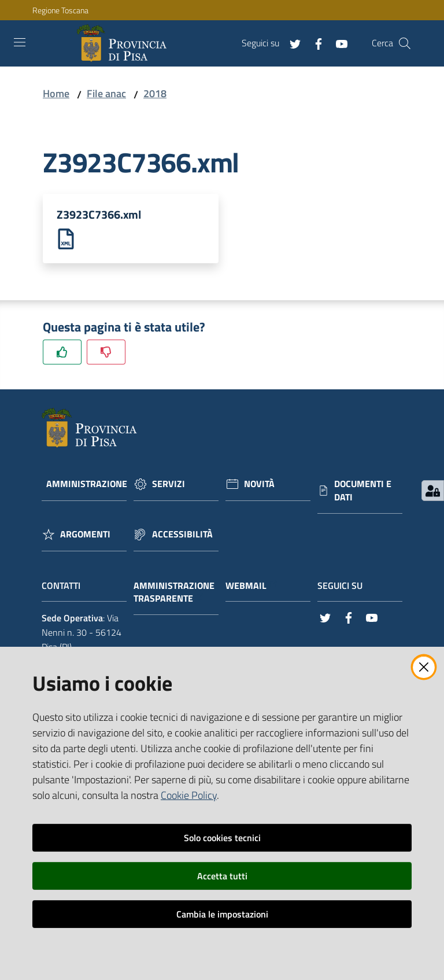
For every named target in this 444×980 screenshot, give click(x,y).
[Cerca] (405, 43)
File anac (106, 93)
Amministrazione (87, 485)
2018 (155, 93)
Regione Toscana (60, 10)
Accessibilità (182, 535)
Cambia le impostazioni (222, 914)
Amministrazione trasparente (174, 593)
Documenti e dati (363, 491)
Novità (259, 485)
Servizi (169, 485)
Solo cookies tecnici (222, 838)
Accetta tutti (222, 876)
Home (56, 93)
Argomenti (85, 535)
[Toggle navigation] (20, 42)
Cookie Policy (189, 795)
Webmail (252, 586)
